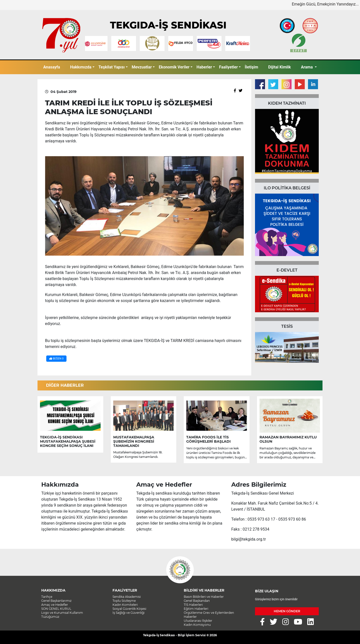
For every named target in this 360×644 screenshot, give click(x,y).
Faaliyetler (228, 67)
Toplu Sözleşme (124, 601)
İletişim (251, 67)
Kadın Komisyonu (197, 625)
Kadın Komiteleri (125, 605)
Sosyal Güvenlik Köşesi (129, 609)
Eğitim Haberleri (196, 609)
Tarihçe (47, 597)
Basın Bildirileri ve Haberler (204, 597)
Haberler (204, 67)
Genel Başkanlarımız (56, 601)
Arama (307, 67)
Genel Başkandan (197, 601)
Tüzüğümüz (50, 617)
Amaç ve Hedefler (55, 605)
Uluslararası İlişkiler (198, 621)
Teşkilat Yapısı (112, 67)
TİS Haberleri (193, 605)
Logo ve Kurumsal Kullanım (62, 613)
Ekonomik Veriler (174, 67)
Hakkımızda (81, 67)
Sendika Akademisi (127, 597)
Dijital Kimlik (280, 67)
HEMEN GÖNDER (287, 611)
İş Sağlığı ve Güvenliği (128, 613)
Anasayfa (52, 67)
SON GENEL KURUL (56, 609)
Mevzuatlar (142, 67)
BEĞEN (56, 359)
